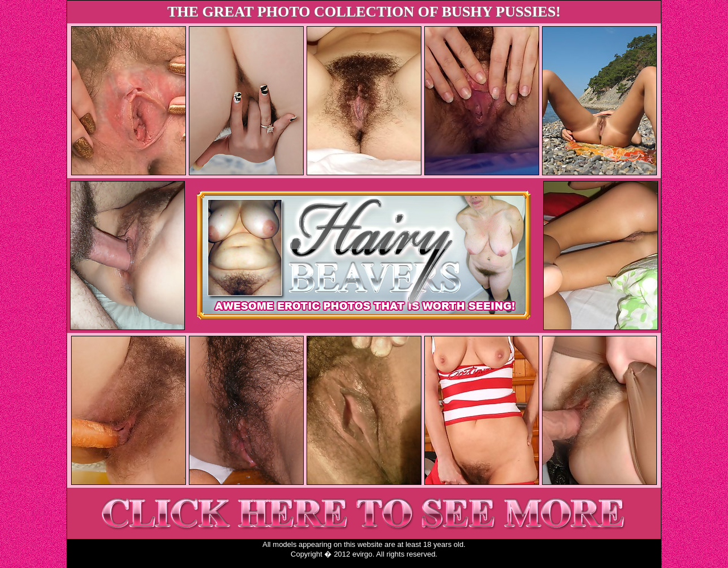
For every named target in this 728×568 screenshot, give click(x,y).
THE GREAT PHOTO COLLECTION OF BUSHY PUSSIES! (364, 12)
